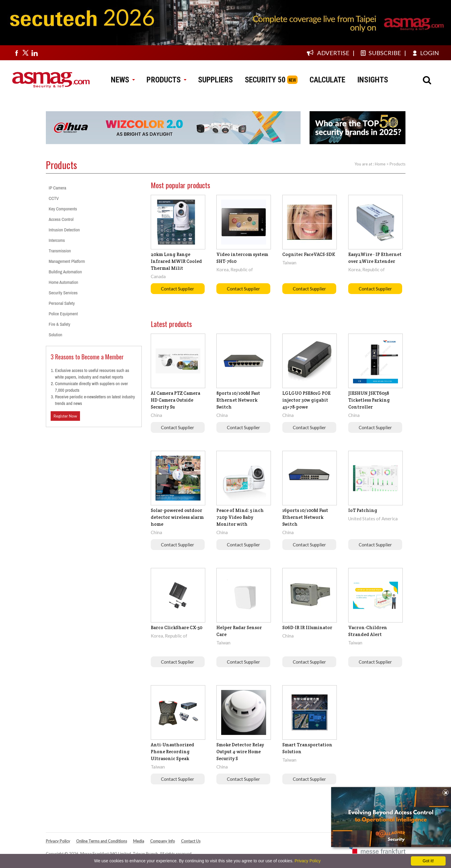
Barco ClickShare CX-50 (177, 627)
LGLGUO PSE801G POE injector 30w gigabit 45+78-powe (306, 400)
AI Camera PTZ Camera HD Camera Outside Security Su (175, 400)
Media (139, 841)
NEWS (123, 80)
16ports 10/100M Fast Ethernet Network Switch (305, 517)
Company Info (163, 841)
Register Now (65, 416)
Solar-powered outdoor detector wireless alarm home (177, 517)
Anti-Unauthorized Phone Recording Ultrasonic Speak (172, 752)
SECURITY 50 (265, 80)
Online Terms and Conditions (102, 841)
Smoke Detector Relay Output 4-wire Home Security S (240, 752)
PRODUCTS (166, 80)
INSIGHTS (373, 80)
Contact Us (191, 841)
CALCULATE (327, 80)
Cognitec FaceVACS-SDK (309, 254)
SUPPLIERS (215, 80)
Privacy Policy (58, 841)
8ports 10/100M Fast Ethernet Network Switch (238, 400)
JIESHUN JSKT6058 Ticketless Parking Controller (369, 400)
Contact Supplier (178, 289)
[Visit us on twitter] (25, 53)
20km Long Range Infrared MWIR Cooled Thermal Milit (176, 261)
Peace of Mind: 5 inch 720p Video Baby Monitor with (240, 517)
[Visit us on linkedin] (34, 53)
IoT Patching (363, 510)
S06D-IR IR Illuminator (307, 627)
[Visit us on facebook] (16, 53)
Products (398, 164)
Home (380, 164)
